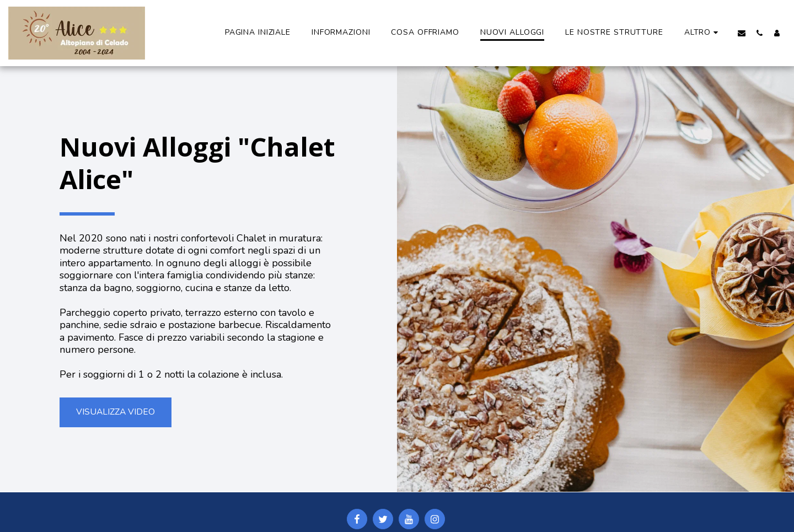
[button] (742, 33)
